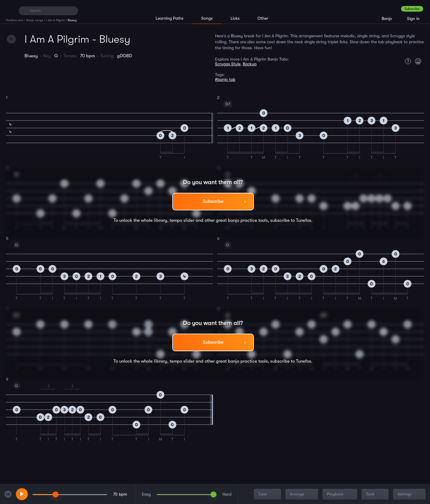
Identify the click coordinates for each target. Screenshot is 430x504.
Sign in (413, 19)
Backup (250, 64)
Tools (376, 494)
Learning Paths (169, 18)
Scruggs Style (228, 64)
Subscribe (412, 9)
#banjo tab (225, 79)
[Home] (10, 10)
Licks (235, 18)
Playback (340, 494)
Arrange (302, 494)
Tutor (268, 494)
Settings (410, 494)
